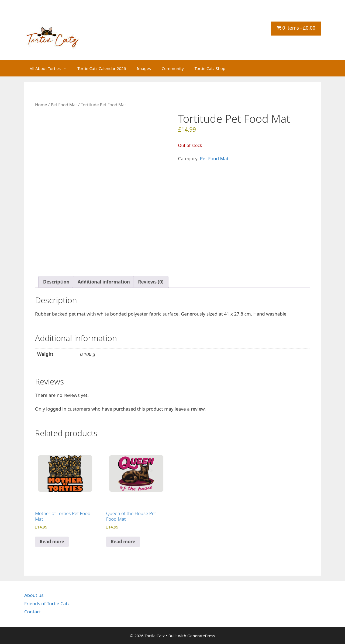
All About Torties (51, 68)
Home (41, 105)
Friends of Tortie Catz (47, 603)
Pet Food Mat (64, 105)
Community (173, 68)
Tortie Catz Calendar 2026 (102, 68)
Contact (33, 612)
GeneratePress (201, 636)
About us (34, 595)
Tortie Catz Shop (210, 68)
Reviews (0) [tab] (151, 282)
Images (144, 68)
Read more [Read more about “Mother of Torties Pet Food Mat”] (52, 542)
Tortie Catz (57, 18)
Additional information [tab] (104, 282)
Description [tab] (56, 282)
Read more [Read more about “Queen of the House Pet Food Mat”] (123, 542)
